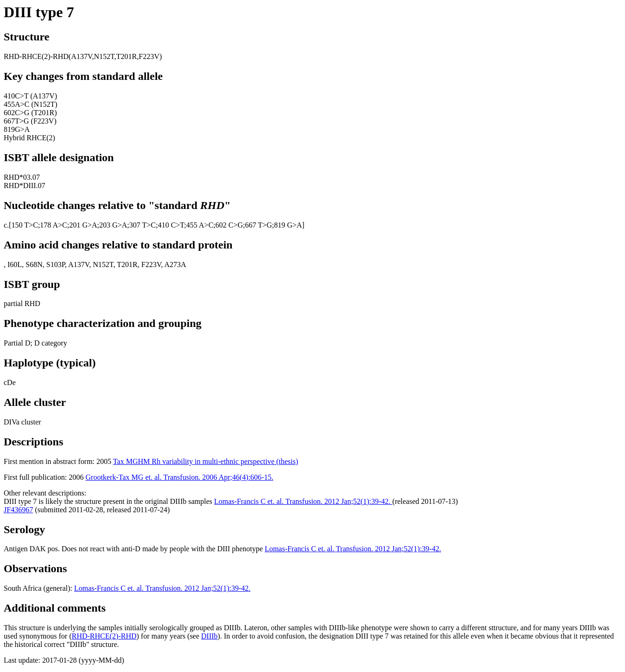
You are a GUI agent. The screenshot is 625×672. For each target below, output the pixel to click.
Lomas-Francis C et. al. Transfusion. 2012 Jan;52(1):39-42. (303, 501)
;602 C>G (228, 225)
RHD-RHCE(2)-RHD (104, 636)
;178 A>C (53, 225)
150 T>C (24, 225)
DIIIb (210, 636)
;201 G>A (82, 225)
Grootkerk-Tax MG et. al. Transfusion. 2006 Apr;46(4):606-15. (179, 477)
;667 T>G (258, 225)
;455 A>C (199, 225)
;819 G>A (287, 225)
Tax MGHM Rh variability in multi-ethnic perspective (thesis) (205, 461)
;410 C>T (170, 225)
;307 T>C (142, 225)
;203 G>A (112, 225)
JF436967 (18, 510)
